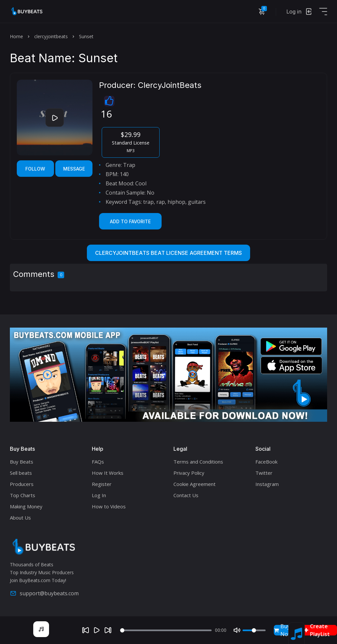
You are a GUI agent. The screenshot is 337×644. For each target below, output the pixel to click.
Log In (99, 495)
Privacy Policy (189, 473)
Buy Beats (22, 462)
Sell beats (21, 473)
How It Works (108, 473)
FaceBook (266, 462)
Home (16, 36)
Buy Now (283, 630)
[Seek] (166, 630)
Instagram (267, 484)
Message (74, 169)
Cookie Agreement (194, 484)
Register (102, 484)
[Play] (97, 630)
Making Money (26, 506)
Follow (35, 169)
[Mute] (237, 630)
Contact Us (186, 495)
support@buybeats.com (44, 593)
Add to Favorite (130, 221)
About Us (20, 518)
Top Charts (23, 495)
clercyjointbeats (51, 36)
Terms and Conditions (198, 462)
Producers (22, 484)
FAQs (98, 462)
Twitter (264, 473)
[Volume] (254, 630)
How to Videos (109, 506)
